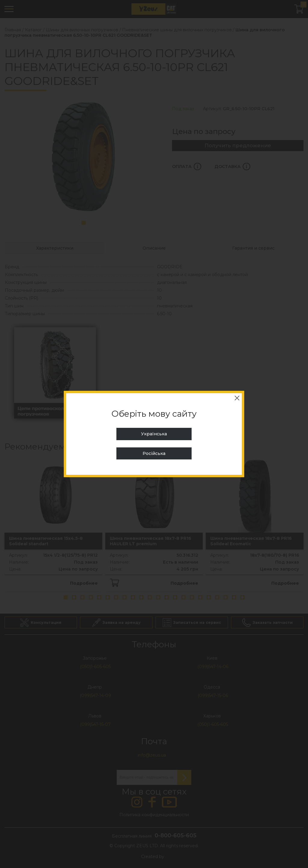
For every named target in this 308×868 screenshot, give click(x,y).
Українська (154, 434)
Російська (154, 453)
